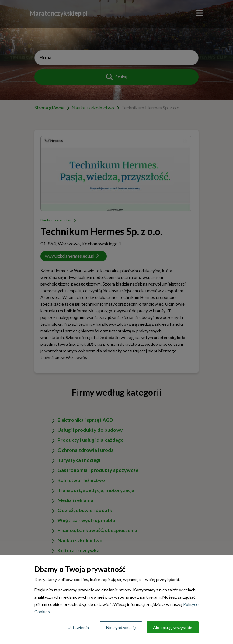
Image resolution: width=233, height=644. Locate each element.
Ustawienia (78, 627)
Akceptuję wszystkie (173, 627)
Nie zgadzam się (121, 627)
